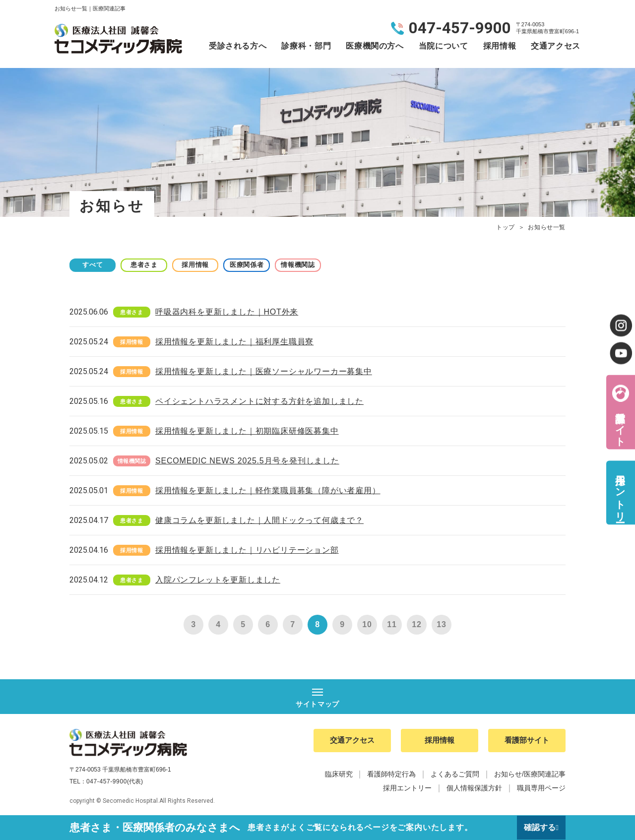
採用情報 (500, 46)
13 (441, 624)
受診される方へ (238, 46)
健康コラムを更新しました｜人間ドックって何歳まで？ (259, 520)
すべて (94, 264)
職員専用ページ (541, 789)
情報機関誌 (313, 264)
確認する (539, 827)
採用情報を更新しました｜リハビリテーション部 (247, 550)
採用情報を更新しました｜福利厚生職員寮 (234, 342)
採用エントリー (620, 492)
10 (367, 624)
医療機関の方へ (375, 46)
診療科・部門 (306, 46)
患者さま (149, 264)
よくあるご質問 (455, 775)
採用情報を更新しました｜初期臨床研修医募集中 (247, 431)
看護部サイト (620, 423)
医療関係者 (258, 264)
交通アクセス (556, 46)
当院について (444, 46)
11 (392, 624)
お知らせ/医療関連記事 (530, 775)
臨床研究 (339, 775)
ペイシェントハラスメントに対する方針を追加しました (259, 401)
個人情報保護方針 (474, 789)
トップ (506, 227)
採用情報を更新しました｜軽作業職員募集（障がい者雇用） (268, 490)
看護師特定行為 (391, 775)
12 (416, 624)
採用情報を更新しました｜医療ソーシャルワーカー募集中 (264, 371)
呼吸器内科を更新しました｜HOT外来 (227, 312)
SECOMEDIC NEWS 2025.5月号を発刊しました (247, 461)
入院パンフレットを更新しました (218, 580)
